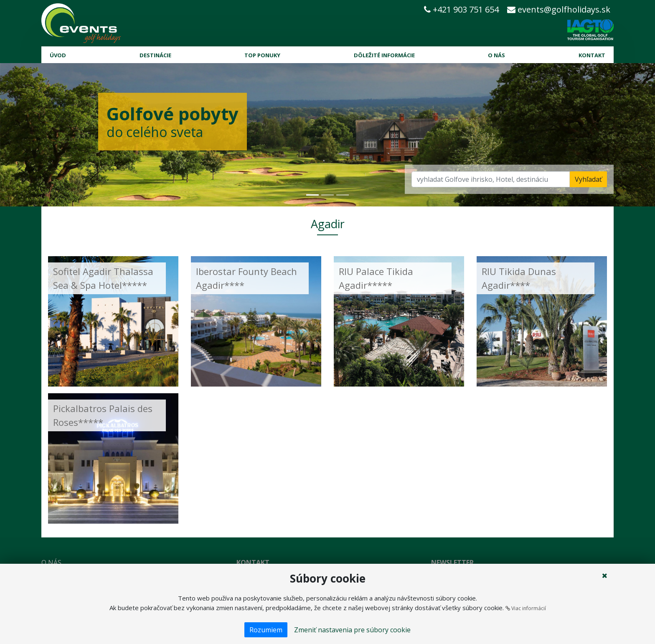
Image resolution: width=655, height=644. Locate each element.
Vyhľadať (588, 179)
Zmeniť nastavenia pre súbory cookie (352, 630)
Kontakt (592, 55)
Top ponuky (262, 55)
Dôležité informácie (384, 55)
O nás (496, 55)
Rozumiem (266, 630)
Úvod (58, 55)
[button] (49, 135)
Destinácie (155, 55)
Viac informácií (526, 608)
